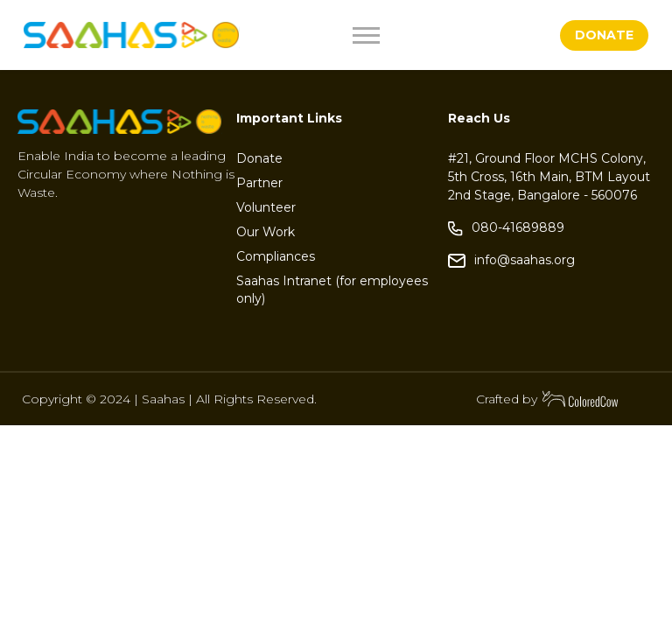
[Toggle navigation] (408, 35)
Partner (259, 183)
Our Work (266, 232)
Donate (259, 158)
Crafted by (548, 399)
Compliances (276, 256)
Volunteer (266, 207)
